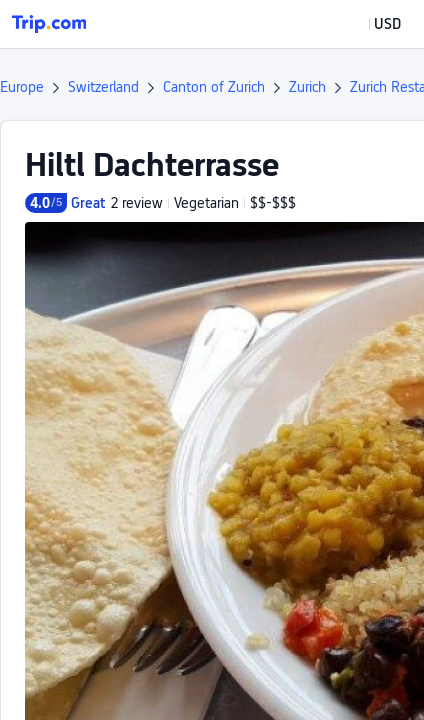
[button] (373, 24)
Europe (22, 87)
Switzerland (103, 87)
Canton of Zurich (214, 87)
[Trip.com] (49, 24)
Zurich (307, 87)
